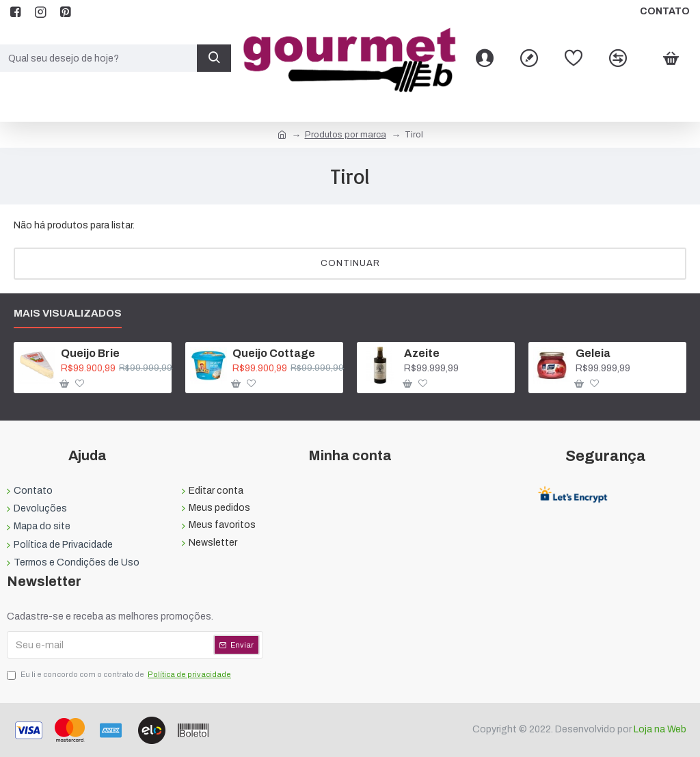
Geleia (593, 353)
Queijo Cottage (274, 353)
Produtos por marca (346, 135)
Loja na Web (659, 729)
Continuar (350, 263)
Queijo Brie (90, 353)
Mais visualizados (68, 313)
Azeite (422, 353)
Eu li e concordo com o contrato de (120, 675)
